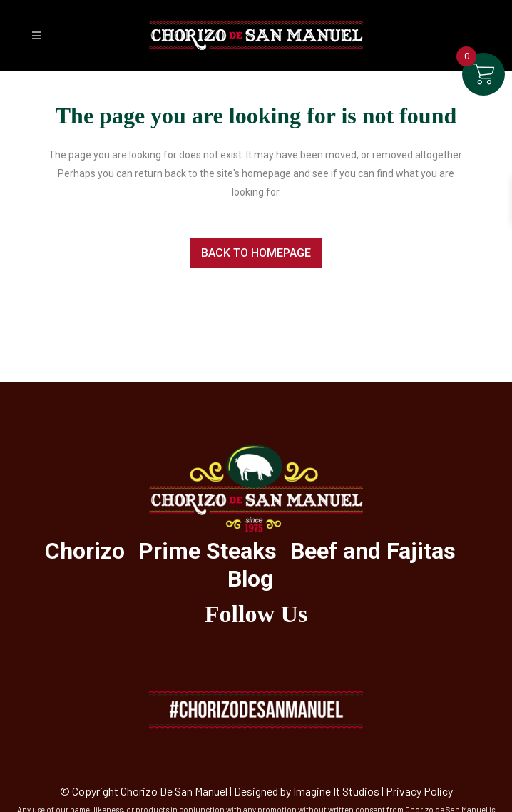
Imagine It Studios (336, 791)
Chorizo (85, 551)
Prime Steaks (208, 551)
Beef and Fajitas (373, 551)
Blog (250, 579)
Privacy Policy (419, 791)
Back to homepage (256, 253)
